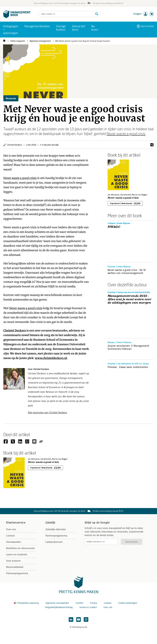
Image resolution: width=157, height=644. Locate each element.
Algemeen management (40, 41)
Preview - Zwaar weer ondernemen (128, 367)
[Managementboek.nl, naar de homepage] (17, 17)
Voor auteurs (13, 561)
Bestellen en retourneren (21, 548)
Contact (10, 536)
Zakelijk (50, 523)
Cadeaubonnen (54, 542)
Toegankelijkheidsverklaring (59, 607)
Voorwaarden (14, 542)
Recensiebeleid (15, 567)
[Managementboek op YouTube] (78, 620)
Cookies (108, 603)
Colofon (79, 603)
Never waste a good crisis (126, 134)
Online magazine (18, 41)
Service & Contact (88, 607)
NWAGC (114, 227)
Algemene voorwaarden (57, 603)
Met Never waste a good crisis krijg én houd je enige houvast (82, 41)
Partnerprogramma (17, 573)
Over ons (11, 529)
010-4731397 (147, 26)
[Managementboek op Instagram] (86, 620)
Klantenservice (16, 523)
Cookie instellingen (128, 603)
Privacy (94, 603)
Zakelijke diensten (56, 529)
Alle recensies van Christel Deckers (47, 413)
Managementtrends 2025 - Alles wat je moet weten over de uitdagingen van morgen (130, 299)
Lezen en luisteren (17, 555)
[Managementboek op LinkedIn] (71, 620)
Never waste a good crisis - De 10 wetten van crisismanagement (127, 272)
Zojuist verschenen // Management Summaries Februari (128, 347)
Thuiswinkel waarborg (27, 603)
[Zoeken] (66, 14)
